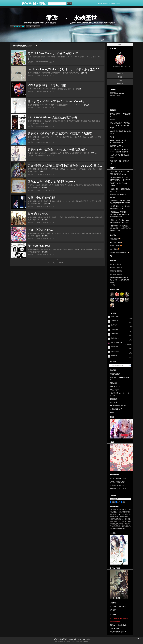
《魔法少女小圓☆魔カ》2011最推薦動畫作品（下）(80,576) (120, 179)
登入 (119, 3)
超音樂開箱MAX (38, 214)
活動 (102, 40)
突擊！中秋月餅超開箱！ (43, 198)
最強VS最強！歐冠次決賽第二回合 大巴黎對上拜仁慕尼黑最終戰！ (120, 125)
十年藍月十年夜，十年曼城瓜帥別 (120, 115)
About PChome (82, 639)
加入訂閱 (113, 610)
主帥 (119, 489)
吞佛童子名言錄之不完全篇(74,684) (119, 184)
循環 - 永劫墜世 (72, 18)
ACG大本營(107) (116, 242)
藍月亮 (112, 478)
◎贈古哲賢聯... (115, 316)
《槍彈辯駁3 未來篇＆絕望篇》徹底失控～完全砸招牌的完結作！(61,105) (120, 228)
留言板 (120, 77)
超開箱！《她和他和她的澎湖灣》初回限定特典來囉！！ (63, 134)
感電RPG (113, 120)
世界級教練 (121, 485)
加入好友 (120, 84)
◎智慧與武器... (115, 334)
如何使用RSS (122, 606)
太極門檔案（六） (116, 386)
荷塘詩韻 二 (129, 344)
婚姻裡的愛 (113, 399)
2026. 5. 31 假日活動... (117, 342)
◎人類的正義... (115, 321)
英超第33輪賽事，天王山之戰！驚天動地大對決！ (119, 141)
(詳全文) (84, 73)
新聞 (99, 3)
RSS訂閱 (113, 606)
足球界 (112, 482)
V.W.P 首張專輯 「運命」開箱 (47, 85)
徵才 (89, 639)
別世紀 (124, 489)
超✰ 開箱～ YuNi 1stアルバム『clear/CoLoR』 (57, 101)
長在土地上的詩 (115, 374)
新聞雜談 (113, 485)
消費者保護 (64, 639)
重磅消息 (119, 478)
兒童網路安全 (72, 639)
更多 (112, 256)
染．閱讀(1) (114, 249)
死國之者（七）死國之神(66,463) (118, 196)
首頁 (41, 40)
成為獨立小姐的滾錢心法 (118, 632)
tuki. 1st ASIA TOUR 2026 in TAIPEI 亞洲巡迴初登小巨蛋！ (120, 151)
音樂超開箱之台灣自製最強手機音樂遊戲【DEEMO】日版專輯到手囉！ (65, 166)
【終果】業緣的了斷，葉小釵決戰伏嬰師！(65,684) (120, 207)
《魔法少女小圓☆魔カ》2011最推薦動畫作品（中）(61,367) (120, 221)
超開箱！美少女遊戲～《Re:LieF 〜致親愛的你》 (58, 150)
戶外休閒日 (106, 3)
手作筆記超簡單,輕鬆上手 (118, 406)
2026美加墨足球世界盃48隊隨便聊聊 (120, 156)
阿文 (131, 318)
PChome (113, 3)
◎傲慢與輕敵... (115, 351)
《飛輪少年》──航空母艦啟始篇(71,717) (120, 190)
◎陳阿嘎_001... (115, 338)
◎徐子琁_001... (115, 325)
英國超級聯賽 (120, 482)
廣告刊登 (56, 639)
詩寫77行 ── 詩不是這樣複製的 (119, 378)
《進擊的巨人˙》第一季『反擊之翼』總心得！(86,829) (120, 173)
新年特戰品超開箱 (39, 246)
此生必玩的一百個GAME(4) (119, 252)
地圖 (120, 80)
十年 (125, 478)
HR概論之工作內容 (116, 409)
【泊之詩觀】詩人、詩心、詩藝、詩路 (119, 394)
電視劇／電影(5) (115, 246)
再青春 (112, 137)
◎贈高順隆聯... (115, 347)
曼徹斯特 (113, 489)
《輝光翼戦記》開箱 (40, 230)
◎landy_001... (115, 356)
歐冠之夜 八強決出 (116, 146)
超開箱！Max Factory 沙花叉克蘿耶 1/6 (53, 53)
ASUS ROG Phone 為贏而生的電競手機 (52, 117)
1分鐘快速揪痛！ (115, 628)
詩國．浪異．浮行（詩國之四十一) (120, 162)
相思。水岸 (113, 402)
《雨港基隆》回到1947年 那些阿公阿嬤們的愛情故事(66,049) (120, 202)
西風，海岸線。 (115, 390)
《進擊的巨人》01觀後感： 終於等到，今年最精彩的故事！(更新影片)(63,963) (120, 214)
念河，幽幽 (113, 383)
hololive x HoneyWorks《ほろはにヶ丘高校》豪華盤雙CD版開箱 (65, 69)
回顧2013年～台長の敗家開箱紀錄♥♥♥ (51, 182)
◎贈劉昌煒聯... (115, 329)
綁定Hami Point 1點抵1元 (118, 625)
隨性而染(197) (115, 239)
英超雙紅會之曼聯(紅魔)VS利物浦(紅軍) (120, 132)
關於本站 (120, 73)
